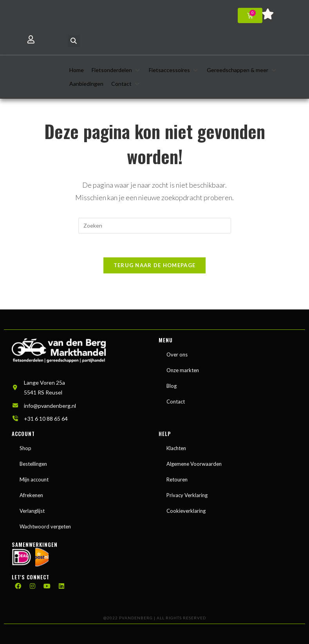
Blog (172, 386)
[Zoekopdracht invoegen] (155, 226)
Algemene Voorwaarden (194, 464)
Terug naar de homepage (155, 265)
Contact (176, 402)
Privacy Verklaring (187, 495)
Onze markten (183, 370)
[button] (74, 41)
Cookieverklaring (186, 511)
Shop (25, 448)
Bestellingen (33, 464)
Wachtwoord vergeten (45, 526)
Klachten (176, 448)
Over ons (177, 355)
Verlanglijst (32, 511)
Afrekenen (31, 495)
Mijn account (34, 479)
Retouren (177, 479)
